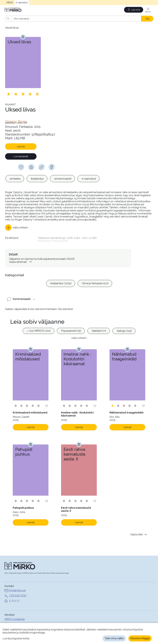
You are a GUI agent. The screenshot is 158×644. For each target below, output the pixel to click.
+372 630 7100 (15, 594)
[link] (16, 122)
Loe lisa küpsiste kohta (16, 638)
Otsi (147, 19)
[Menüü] (148, 10)
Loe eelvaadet (21, 156)
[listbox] (52, 179)
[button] (17, 228)
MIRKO (10, 3)
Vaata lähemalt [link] (21, 260)
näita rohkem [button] (79, 336)
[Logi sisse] (134, 10)
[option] (15, 179)
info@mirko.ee (15, 589)
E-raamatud (22, 3)
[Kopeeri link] (41, 167)
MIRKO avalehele (15, 617)
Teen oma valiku (114, 638)
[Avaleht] (13, 10)
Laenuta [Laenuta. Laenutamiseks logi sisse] (31, 425)
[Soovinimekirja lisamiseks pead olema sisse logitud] (21, 167)
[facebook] (52, 167)
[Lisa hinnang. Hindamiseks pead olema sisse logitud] (23, 94)
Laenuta (21, 147)
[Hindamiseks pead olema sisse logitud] (31, 167)
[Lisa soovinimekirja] (47, 404)
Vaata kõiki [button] (139, 532)
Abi (6, 621)
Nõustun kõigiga (140, 638)
